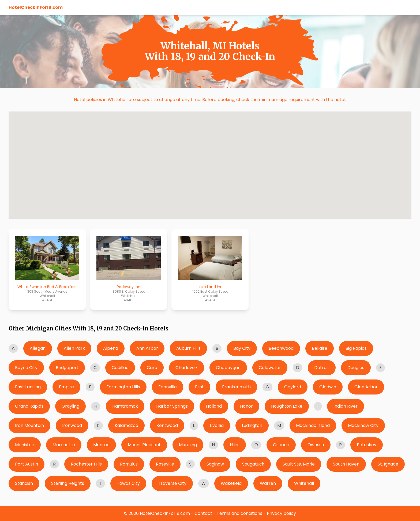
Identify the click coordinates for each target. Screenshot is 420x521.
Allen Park (74, 348)
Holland (214, 406)
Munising (188, 445)
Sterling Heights (68, 483)
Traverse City (172, 483)
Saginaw (215, 464)
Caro (152, 368)
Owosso (316, 445)
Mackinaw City (363, 425)
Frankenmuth (236, 387)
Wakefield (231, 483)
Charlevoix (187, 368)
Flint (199, 387)
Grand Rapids (29, 406)
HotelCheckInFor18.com (36, 7)
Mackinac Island (313, 425)
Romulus (129, 464)
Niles (235, 445)
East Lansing (28, 387)
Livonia (217, 425)
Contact (203, 513)
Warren (268, 483)
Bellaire (320, 348)
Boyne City (26, 368)
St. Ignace (388, 464)
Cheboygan (228, 368)
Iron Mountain (29, 425)
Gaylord (293, 387)
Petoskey (367, 445)
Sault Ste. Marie (299, 464)
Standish (24, 483)
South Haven (346, 464)
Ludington (252, 425)
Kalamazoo (126, 425)
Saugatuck (253, 464)
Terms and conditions (239, 513)
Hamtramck (125, 406)
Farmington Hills (123, 387)
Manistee (25, 445)
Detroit (322, 368)
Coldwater (270, 368)
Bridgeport (67, 368)
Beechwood (281, 348)
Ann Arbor (147, 348)
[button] (20, 181)
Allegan (38, 348)
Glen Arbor (366, 387)
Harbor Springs (172, 406)
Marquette (64, 445)
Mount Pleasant (144, 445)
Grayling (70, 406)
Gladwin (328, 387)
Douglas (356, 368)
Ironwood (72, 425)
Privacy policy (281, 513)
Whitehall (304, 483)
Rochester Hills (86, 464)
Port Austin (27, 464)
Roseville (165, 464)
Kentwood (167, 425)
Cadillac (120, 368)
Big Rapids (356, 348)
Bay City (242, 348)
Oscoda (281, 445)
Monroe (101, 445)
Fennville (168, 387)
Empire (66, 387)
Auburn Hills (188, 348)
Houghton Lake (287, 406)
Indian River (346, 406)
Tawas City (128, 483)
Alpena (111, 348)
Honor (246, 406)
